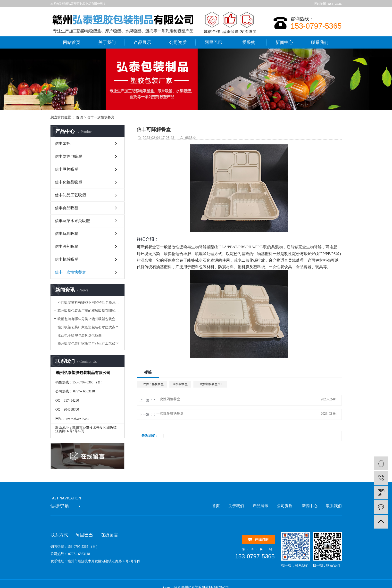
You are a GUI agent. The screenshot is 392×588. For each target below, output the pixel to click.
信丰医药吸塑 (67, 246)
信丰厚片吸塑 (67, 169)
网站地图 (320, 4)
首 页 (80, 117)
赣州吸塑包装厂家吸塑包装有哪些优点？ (88, 327)
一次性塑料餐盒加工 (210, 384)
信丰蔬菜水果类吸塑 (72, 221)
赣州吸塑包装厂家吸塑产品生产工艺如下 (88, 344)
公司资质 (178, 42)
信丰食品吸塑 (67, 208)
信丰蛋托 (63, 144)
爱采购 (249, 42)
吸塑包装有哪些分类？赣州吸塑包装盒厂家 (89, 319)
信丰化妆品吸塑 (68, 182)
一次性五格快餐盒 (152, 384)
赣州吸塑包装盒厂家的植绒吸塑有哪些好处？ (89, 311)
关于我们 (107, 42)
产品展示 (142, 42)
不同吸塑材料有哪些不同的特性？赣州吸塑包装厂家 (89, 302)
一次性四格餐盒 (168, 399)
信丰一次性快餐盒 (101, 117)
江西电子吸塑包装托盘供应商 (80, 335)
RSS (330, 4)
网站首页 (72, 42)
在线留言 (109, 535)
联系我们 (320, 42)
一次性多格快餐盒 (170, 414)
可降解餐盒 (146, 247)
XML (338, 4)
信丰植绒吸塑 (67, 259)
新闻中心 (284, 42)
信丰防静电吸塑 (68, 156)
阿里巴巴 (213, 42)
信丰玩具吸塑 (67, 234)
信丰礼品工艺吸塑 (70, 195)
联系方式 (59, 535)
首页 (216, 506)
